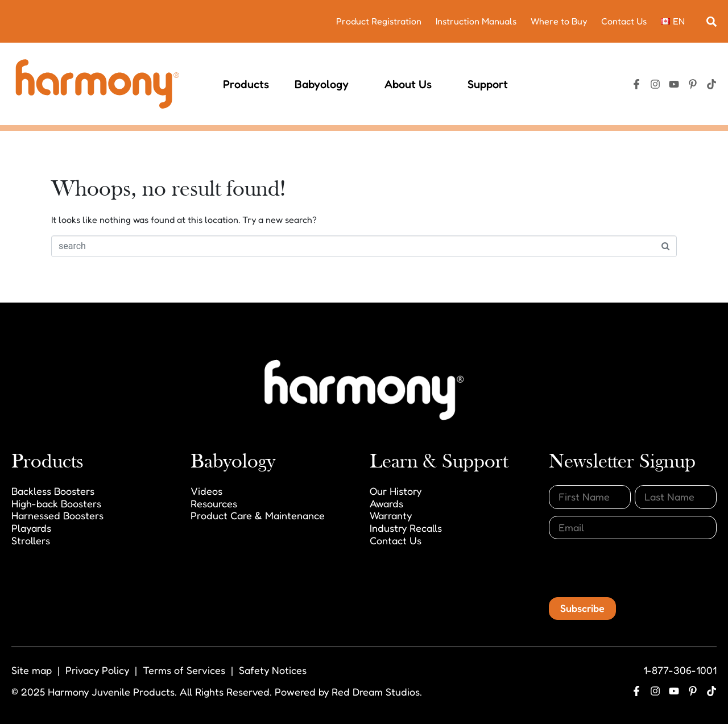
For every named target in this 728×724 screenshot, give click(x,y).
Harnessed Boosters (57, 515)
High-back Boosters (56, 503)
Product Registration (379, 21)
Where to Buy (559, 21)
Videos (206, 491)
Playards (31, 528)
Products (246, 84)
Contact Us (624, 21)
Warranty (391, 515)
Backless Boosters (53, 491)
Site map (32, 670)
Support (493, 84)
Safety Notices (273, 670)
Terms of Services (184, 670)
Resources (214, 503)
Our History (396, 491)
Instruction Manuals (476, 21)
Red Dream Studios (376, 692)
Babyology (327, 84)
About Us (413, 84)
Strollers (31, 540)
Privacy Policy (97, 670)
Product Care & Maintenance (258, 515)
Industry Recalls (406, 528)
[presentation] (635, 568)
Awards (386, 503)
